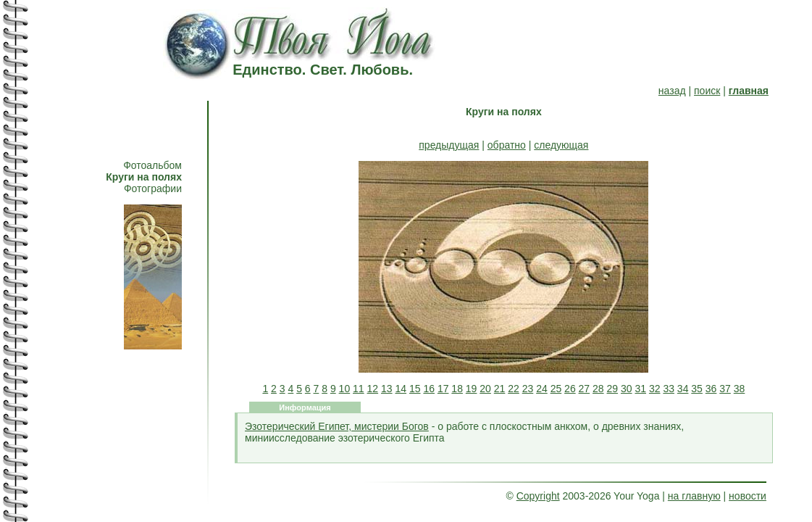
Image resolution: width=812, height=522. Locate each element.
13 (387, 389)
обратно (507, 145)
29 (613, 389)
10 (345, 389)
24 (542, 389)
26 (570, 389)
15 (415, 389)
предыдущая (449, 145)
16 (429, 389)
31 (640, 389)
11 (359, 389)
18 (457, 389)
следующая (561, 145)
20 (485, 389)
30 (627, 389)
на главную (694, 496)
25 (556, 389)
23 (528, 389)
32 (655, 389)
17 (443, 389)
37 (725, 389)
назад (672, 91)
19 (472, 389)
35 (697, 389)
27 (585, 389)
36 (711, 389)
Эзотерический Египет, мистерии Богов (337, 426)
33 (669, 389)
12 (373, 389)
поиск (707, 91)
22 (514, 389)
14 (401, 389)
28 (598, 389)
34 (683, 389)
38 (740, 389)
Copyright (538, 496)
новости (748, 496)
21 (500, 389)
